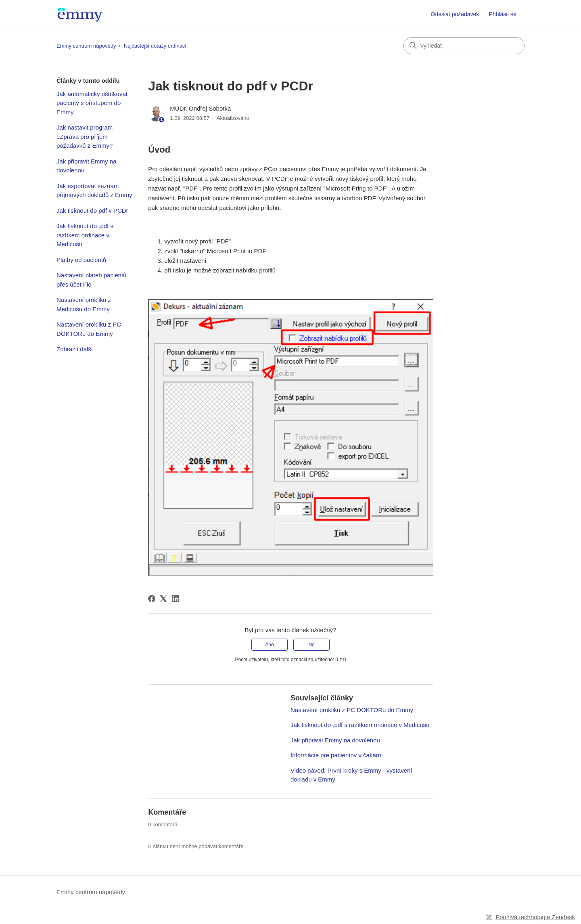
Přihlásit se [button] (503, 14)
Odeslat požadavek (455, 14)
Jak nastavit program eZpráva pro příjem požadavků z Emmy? (85, 136)
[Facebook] (152, 599)
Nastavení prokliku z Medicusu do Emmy (84, 304)
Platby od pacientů (81, 260)
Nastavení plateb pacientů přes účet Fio (91, 280)
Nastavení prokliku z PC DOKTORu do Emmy (89, 329)
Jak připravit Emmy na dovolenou (86, 166)
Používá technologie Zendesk (535, 917)
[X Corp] (163, 599)
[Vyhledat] (464, 46)
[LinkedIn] (176, 599)
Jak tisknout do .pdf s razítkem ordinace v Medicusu (85, 235)
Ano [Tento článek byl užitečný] (269, 645)
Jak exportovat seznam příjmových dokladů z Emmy (94, 191)
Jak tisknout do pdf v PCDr (92, 211)
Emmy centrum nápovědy (86, 46)
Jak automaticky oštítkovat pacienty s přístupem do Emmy (92, 103)
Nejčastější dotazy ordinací (155, 46)
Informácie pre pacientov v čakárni (336, 755)
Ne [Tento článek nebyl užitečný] (311, 645)
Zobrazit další (75, 349)
